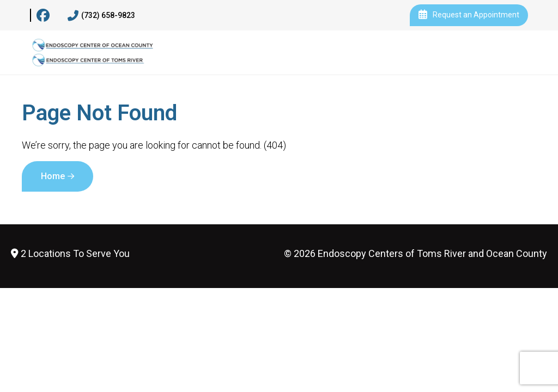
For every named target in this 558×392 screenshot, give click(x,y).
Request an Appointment (469, 15)
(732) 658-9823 (101, 16)
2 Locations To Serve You (70, 253)
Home (53, 176)
